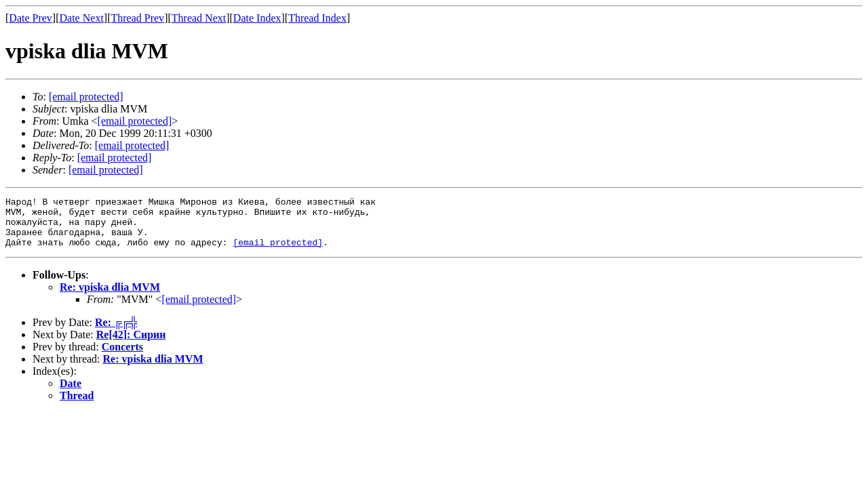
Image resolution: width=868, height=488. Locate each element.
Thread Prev (137, 18)
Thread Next (199, 18)
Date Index (257, 18)
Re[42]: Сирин (131, 345)
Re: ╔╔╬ (116, 332)
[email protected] (132, 145)
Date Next (82, 18)
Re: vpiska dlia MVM (110, 297)
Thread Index (317, 18)
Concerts (122, 357)
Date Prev (31, 18)
